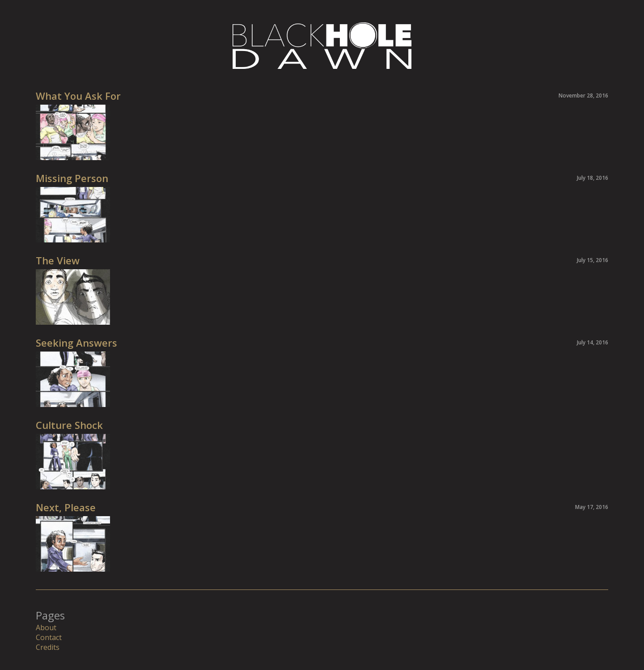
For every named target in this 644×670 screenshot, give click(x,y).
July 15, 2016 (593, 260)
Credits (48, 647)
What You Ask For (78, 96)
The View (58, 260)
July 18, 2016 (593, 178)
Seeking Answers (76, 343)
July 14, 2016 (593, 342)
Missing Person (72, 178)
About (46, 628)
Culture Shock (69, 425)
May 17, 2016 (592, 507)
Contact (49, 637)
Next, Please (66, 507)
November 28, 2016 (583, 95)
